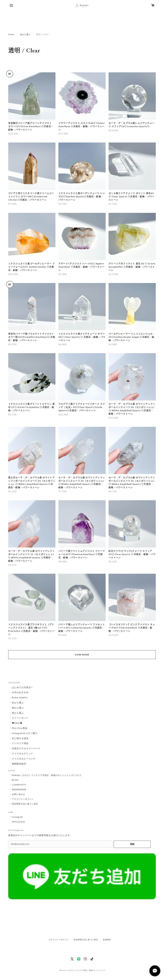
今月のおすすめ (20, 692)
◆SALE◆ (17, 723)
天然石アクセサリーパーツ (26, 748)
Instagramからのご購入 (25, 733)
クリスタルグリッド (23, 754)
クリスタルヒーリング (24, 759)
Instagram (17, 817)
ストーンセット (20, 718)
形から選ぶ (18, 708)
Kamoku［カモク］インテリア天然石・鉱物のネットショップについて (47, 775)
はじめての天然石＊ (23, 687)
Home (11, 34)
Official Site (18, 822)
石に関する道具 (20, 738)
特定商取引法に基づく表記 (25, 804)
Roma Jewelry (20, 697)
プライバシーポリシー (23, 799)
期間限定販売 (19, 764)
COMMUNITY (19, 785)
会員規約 (107, 940)
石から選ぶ (18, 703)
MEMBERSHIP (19, 789)
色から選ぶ (25, 34)
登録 (132, 844)
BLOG (15, 780)
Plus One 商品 (20, 728)
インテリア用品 (20, 743)
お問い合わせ (18, 794)
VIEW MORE (82, 655)
